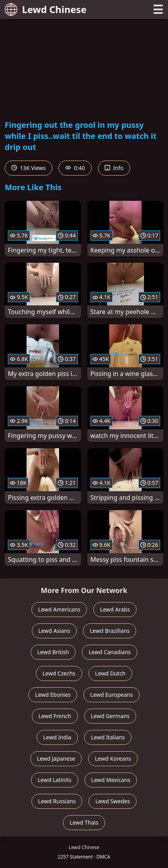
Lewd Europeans (111, 695)
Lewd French (55, 716)
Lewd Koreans (113, 759)
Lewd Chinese (46, 9)
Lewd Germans (110, 716)
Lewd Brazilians (110, 631)
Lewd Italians (108, 737)
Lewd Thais (84, 822)
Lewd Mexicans (111, 780)
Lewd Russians (57, 801)
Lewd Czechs (59, 673)
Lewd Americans (59, 609)
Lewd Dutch (111, 673)
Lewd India (57, 737)
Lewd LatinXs (55, 780)
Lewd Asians (54, 631)
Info (114, 168)
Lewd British (53, 652)
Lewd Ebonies (53, 695)
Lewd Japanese (56, 759)
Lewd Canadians (110, 652)
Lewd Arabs (115, 609)
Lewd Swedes (113, 801)
